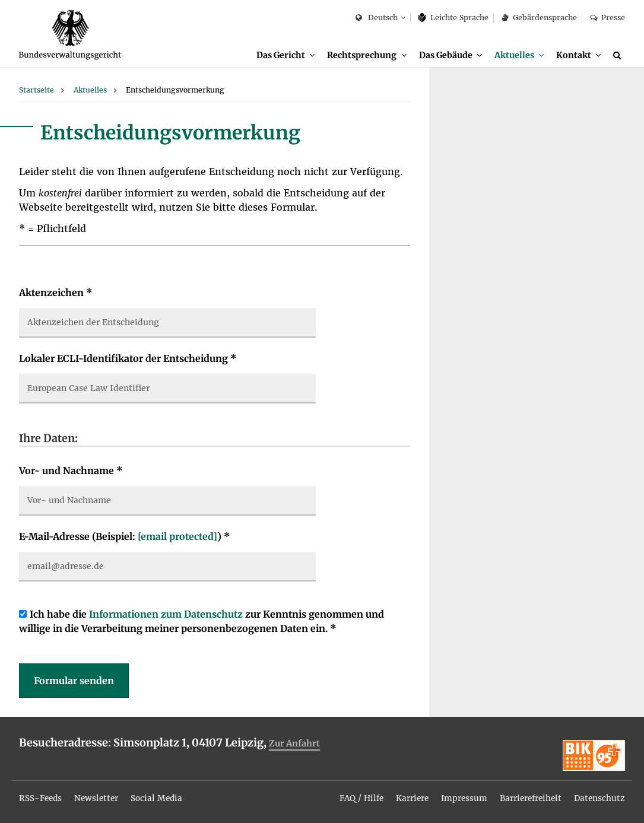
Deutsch (377, 18)
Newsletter (99, 795)
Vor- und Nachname (71, 472)
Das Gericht (281, 55)
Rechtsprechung (362, 55)
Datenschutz (599, 795)
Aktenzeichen (56, 294)
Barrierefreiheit (528, 795)
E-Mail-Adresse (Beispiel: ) (125, 538)
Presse (607, 18)
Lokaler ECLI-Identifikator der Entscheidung (128, 360)
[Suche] (619, 55)
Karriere (406, 795)
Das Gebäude (445, 55)
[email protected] (177, 538)
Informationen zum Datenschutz (166, 615)
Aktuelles (514, 55)
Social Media (161, 795)
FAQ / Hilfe (353, 795)
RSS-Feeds (42, 795)
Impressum (459, 795)
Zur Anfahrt (296, 744)
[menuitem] (285, 55)
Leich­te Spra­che (454, 18)
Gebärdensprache (539, 18)
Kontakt (574, 55)
